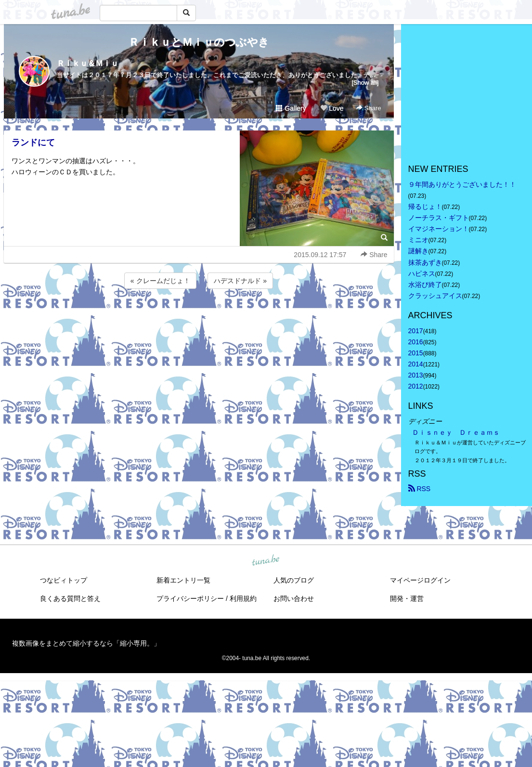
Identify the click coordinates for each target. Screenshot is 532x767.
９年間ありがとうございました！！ (462, 184)
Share (369, 108)
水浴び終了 (425, 285)
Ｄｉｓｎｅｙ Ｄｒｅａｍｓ (456, 432)
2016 (416, 342)
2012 (416, 386)
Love (332, 108)
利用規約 (243, 598)
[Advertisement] (199, 317)
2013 (416, 375)
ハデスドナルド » (240, 281)
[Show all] (365, 83)
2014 (416, 364)
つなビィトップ (64, 580)
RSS (420, 489)
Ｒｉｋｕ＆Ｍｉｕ (88, 63)
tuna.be (266, 560)
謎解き (418, 251)
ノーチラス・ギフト (439, 218)
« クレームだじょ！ (160, 281)
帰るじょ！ (425, 207)
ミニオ (418, 240)
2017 (416, 331)
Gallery (291, 108)
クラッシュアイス (435, 296)
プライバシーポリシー (190, 598)
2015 (416, 353)
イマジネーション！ (439, 229)
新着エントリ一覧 (183, 580)
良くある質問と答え (70, 598)
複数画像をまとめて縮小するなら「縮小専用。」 (86, 643)
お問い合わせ (294, 598)
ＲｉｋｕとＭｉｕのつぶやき (199, 42)
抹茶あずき (425, 262)
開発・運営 (407, 598)
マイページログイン (420, 580)
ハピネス (422, 273)
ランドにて (33, 143)
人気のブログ (294, 580)
